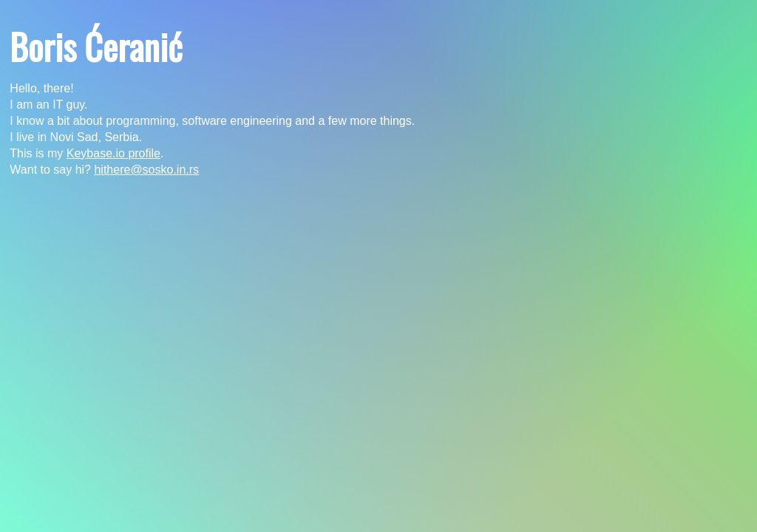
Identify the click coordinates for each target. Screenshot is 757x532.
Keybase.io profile (113, 153)
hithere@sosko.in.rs (146, 170)
